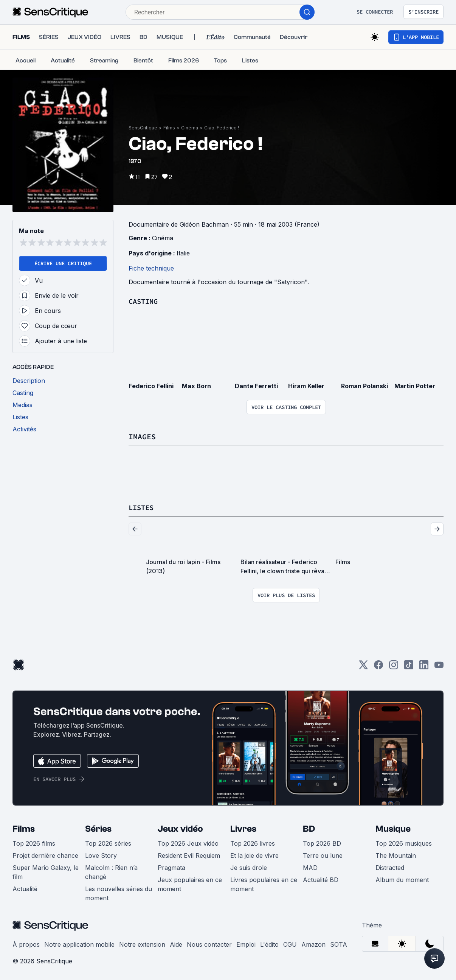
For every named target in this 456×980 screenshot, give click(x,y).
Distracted (390, 867)
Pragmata (171, 867)
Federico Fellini (151, 386)
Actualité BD (321, 879)
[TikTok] (409, 667)
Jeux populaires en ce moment (190, 884)
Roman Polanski (364, 386)
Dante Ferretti (256, 386)
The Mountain (396, 855)
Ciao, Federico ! (222, 128)
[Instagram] (394, 667)
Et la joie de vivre (254, 855)
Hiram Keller (306, 386)
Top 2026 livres (253, 843)
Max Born (196, 386)
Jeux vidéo (180, 828)
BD (309, 828)
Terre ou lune (323, 855)
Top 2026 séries (108, 843)
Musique (393, 828)
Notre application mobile (79, 944)
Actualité (25, 888)
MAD (310, 867)
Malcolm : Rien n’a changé (111, 871)
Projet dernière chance (45, 855)
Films (169, 128)
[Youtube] (439, 667)
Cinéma (190, 128)
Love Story (101, 855)
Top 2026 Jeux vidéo (188, 843)
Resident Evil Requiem (189, 855)
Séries (98, 828)
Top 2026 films (34, 843)
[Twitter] (363, 667)
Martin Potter (415, 386)
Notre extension (142, 944)
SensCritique (143, 128)
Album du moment (402, 879)
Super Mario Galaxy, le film (46, 871)
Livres (243, 828)
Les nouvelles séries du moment (119, 893)
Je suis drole (249, 867)
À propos (26, 944)
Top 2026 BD (322, 843)
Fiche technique (151, 268)
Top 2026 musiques (404, 843)
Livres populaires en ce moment (264, 884)
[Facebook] (378, 667)
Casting (144, 301)
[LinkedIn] (424, 667)
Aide (176, 944)
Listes (142, 507)
